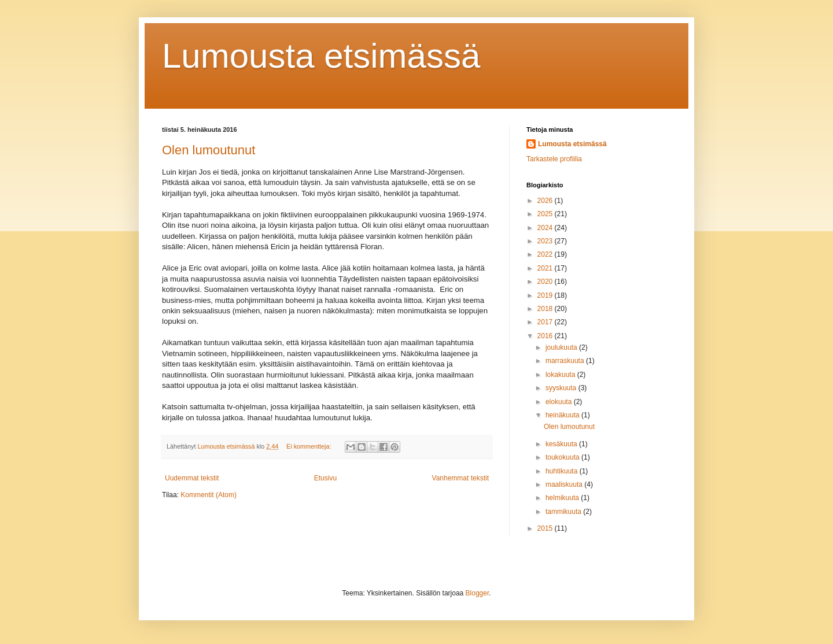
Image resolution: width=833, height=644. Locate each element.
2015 (546, 528)
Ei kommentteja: (309, 446)
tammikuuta (564, 512)
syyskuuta (562, 388)
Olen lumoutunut (209, 150)
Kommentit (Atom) (209, 495)
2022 (546, 254)
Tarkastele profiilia (554, 159)
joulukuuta (562, 347)
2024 (546, 228)
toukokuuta (563, 457)
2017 (546, 322)
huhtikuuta (563, 471)
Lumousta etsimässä (321, 56)
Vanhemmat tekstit (460, 478)
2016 (546, 336)
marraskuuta (566, 361)
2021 (546, 268)
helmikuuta (563, 498)
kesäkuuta (562, 444)
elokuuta (560, 402)
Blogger (478, 593)
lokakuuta (561, 375)
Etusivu (325, 478)
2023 (546, 241)
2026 (546, 201)
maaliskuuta (565, 484)
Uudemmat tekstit (192, 478)
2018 (546, 309)
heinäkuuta (563, 415)
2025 (546, 214)
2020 (546, 282)
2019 (546, 295)
